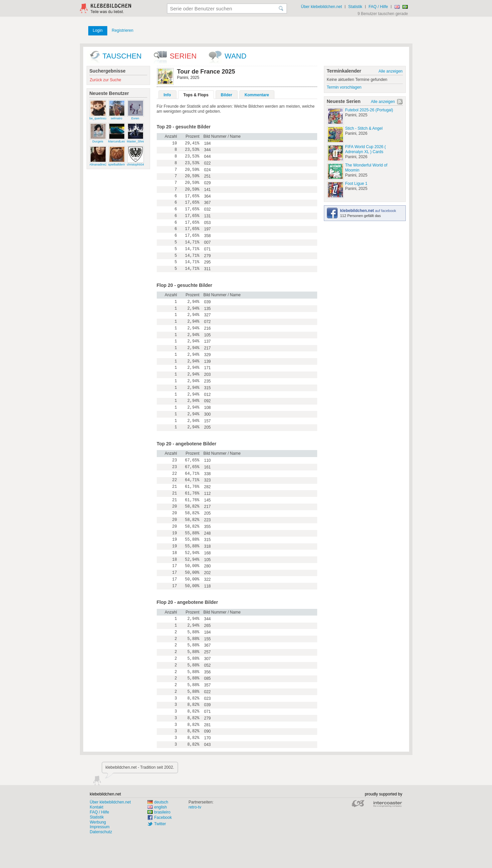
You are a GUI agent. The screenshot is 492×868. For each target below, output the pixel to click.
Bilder (227, 95)
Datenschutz (101, 832)
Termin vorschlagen (344, 87)
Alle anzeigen (390, 71)
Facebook (163, 818)
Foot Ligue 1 (356, 184)
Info (167, 95)
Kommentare (257, 95)
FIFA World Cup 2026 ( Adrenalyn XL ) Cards (366, 149)
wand (235, 56)
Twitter (160, 824)
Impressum (100, 827)
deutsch (158, 802)
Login (98, 30)
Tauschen (122, 56)
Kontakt (97, 807)
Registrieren (122, 30)
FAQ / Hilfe (378, 7)
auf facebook (368, 211)
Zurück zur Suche (106, 80)
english (157, 807)
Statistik (355, 7)
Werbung (98, 822)
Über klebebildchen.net (321, 7)
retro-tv (195, 807)
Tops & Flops (196, 95)
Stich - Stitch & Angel (364, 128)
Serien (183, 56)
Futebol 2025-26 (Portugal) (369, 110)
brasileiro (159, 812)
